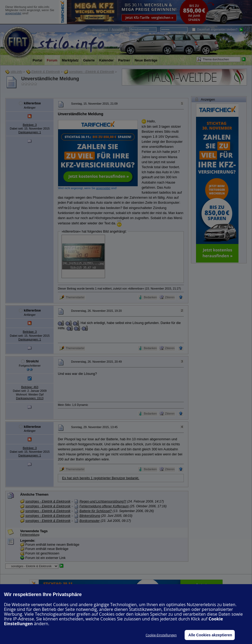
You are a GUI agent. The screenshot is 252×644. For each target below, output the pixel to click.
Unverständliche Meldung (50, 79)
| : (109, 29)
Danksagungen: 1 (30, 132)
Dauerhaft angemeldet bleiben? (215, 29)
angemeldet (13, 13)
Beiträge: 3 (30, 125)
